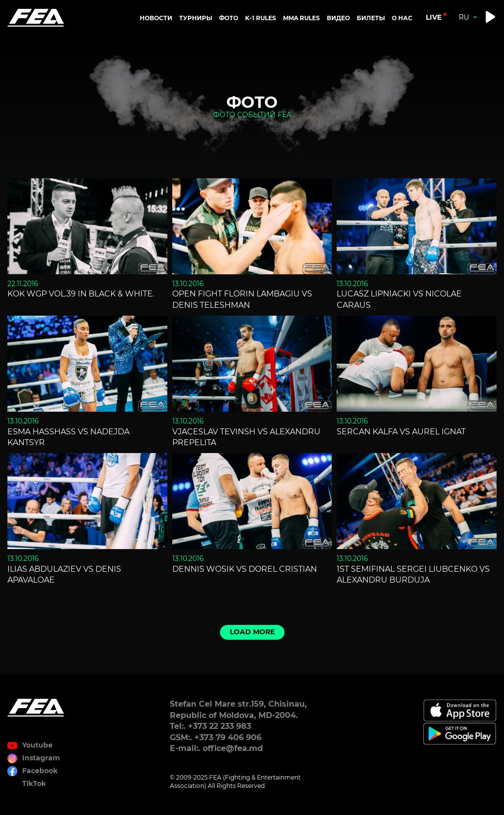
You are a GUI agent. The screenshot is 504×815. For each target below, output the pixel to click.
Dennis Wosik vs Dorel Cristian (245, 569)
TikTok (34, 783)
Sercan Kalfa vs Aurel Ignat (401, 432)
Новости (156, 18)
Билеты (371, 18)
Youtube (37, 745)
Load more (252, 632)
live (434, 17)
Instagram (41, 758)
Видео (338, 18)
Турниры (196, 18)
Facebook (40, 771)
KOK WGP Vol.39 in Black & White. (81, 294)
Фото (229, 18)
